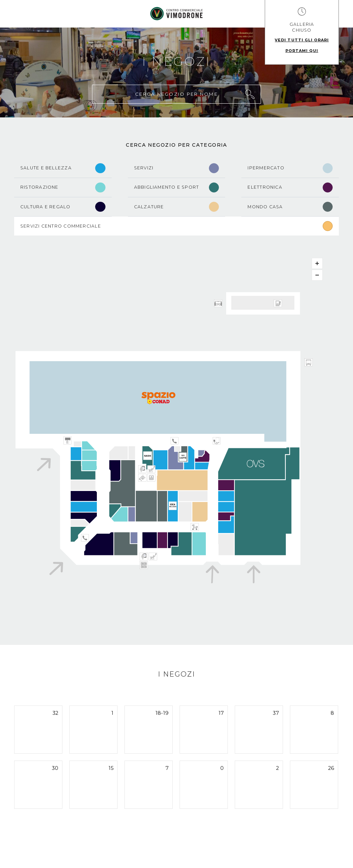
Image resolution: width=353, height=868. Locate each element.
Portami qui (302, 51)
